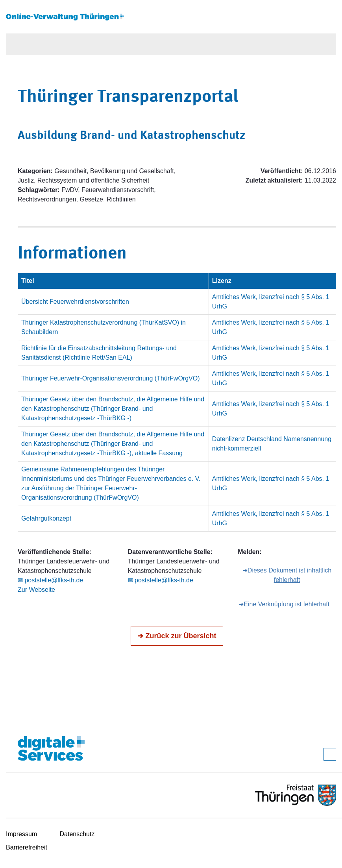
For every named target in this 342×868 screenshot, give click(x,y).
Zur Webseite (36, 590)
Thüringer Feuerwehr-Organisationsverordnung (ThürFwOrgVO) (111, 378)
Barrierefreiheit (27, 847)
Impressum (21, 834)
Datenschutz (77, 834)
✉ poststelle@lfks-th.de (50, 580)
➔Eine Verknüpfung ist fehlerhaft (284, 604)
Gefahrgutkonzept (46, 518)
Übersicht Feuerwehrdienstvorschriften (75, 302)
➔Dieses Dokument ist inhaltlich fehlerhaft (287, 575)
